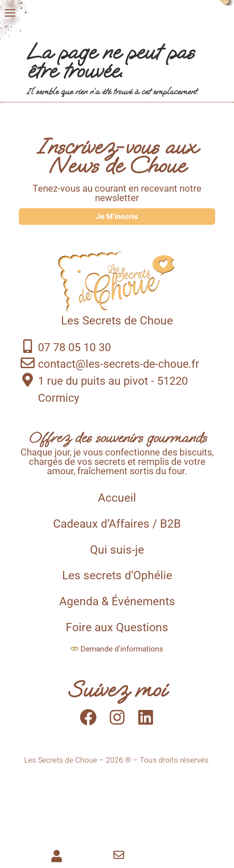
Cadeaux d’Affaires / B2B (117, 532)
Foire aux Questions (117, 636)
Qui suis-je (117, 558)
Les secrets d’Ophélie (117, 584)
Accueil (117, 507)
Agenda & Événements (117, 610)
